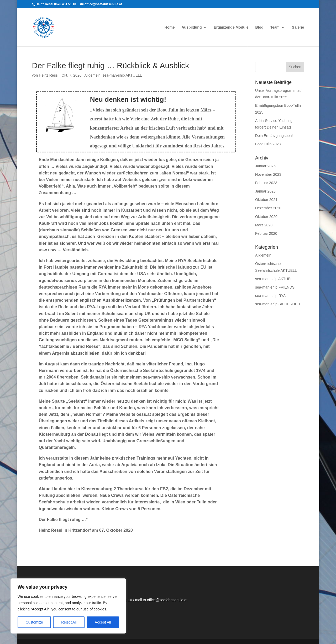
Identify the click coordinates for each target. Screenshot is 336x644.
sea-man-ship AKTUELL (122, 75)
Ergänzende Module (231, 27)
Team (275, 27)
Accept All (103, 622)
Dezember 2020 (268, 208)
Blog (259, 27)
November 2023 (268, 174)
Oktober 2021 (266, 200)
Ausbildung (191, 27)
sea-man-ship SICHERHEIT (278, 304)
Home (170, 27)
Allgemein (92, 75)
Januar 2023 (265, 191)
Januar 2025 (265, 166)
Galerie (298, 27)
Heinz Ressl (49, 75)
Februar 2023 (266, 183)
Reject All (69, 622)
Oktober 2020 (266, 217)
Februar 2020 (266, 233)
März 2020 (264, 225)
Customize (34, 622)
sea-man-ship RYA (270, 296)
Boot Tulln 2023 (268, 144)
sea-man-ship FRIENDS (275, 287)
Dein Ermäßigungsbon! (274, 136)
